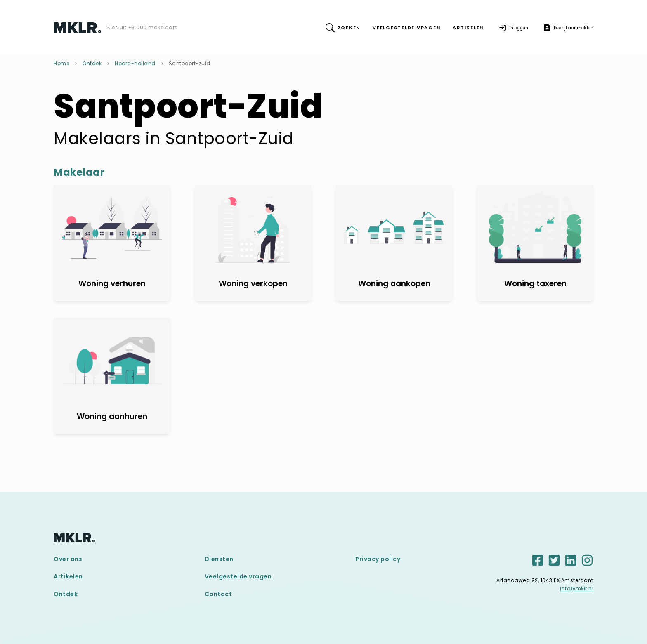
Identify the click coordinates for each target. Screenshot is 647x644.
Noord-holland (135, 63)
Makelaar (79, 172)
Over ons (68, 559)
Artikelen (68, 576)
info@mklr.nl (577, 589)
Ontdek (92, 63)
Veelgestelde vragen (238, 576)
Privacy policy (378, 559)
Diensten (219, 559)
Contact (218, 594)
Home (61, 63)
